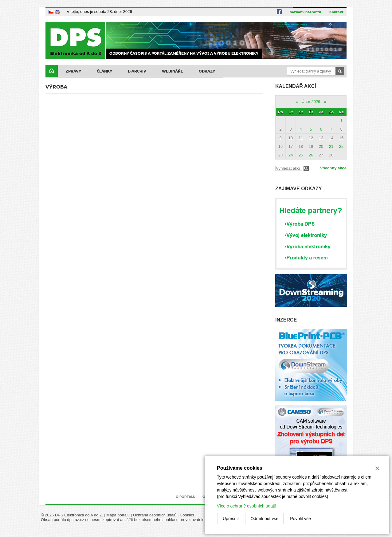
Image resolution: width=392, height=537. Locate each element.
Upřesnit (231, 519)
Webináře (172, 71)
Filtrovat (306, 169)
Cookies (187, 515)
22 (341, 146)
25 (301, 155)
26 (311, 155)
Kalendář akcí (296, 86)
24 (291, 155)
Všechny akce (333, 168)
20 (321, 146)
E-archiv (137, 71)
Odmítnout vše (264, 519)
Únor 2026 (311, 102)
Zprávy (73, 71)
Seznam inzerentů (305, 12)
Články (104, 71)
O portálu (186, 497)
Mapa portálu (118, 515)
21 (331, 146)
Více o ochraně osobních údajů (247, 506)
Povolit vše (300, 519)
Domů (52, 71)
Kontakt (336, 12)
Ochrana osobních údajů (155, 515)
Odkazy (207, 71)
